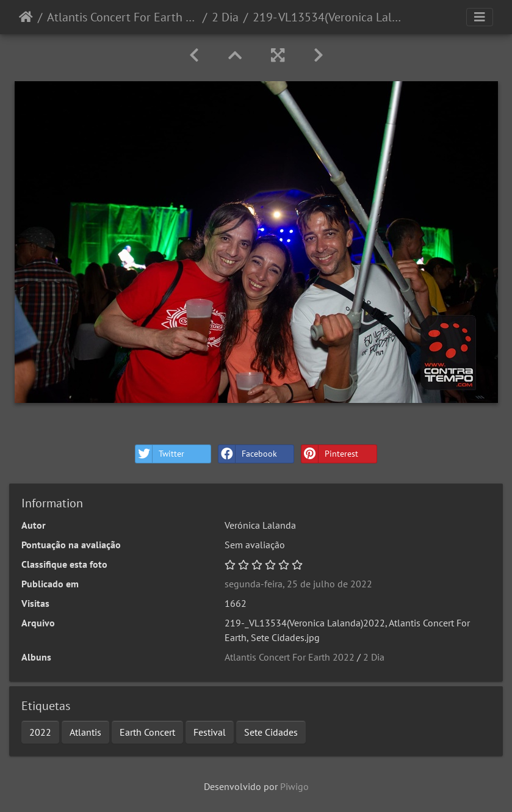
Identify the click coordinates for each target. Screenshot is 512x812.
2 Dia (225, 17)
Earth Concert (147, 732)
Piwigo (294, 786)
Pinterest (330, 454)
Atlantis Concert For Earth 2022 (122, 17)
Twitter (160, 454)
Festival (210, 732)
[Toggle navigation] (480, 17)
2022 (40, 732)
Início (26, 17)
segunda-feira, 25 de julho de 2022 (298, 584)
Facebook (248, 454)
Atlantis (85, 732)
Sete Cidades (271, 732)
